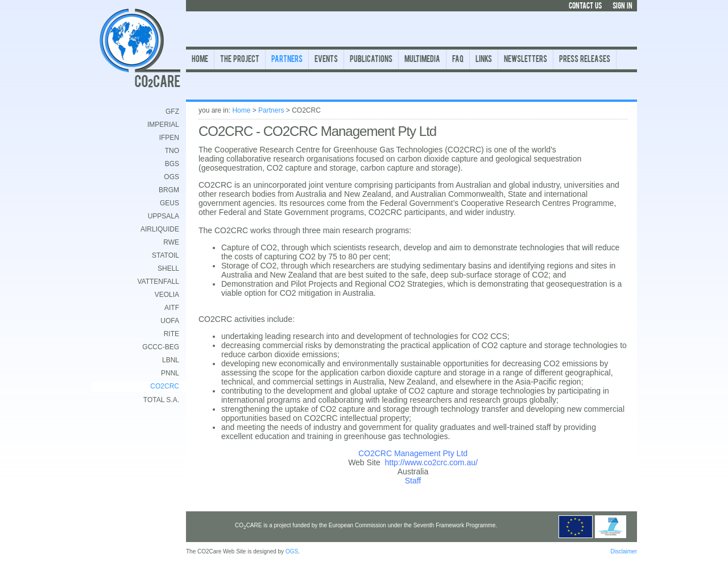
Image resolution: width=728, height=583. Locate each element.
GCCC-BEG (161, 347)
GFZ (172, 111)
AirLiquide (160, 229)
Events (326, 60)
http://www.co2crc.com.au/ (431, 462)
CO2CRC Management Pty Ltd (413, 453)
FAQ (458, 60)
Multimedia (422, 60)
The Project (240, 60)
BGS (172, 164)
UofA (170, 321)
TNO (172, 151)
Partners (287, 60)
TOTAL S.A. (161, 400)
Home (200, 60)
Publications (371, 60)
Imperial (163, 125)
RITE (171, 334)
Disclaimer (624, 551)
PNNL (170, 373)
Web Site (364, 462)
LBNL (171, 360)
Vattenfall (158, 282)
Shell (168, 268)
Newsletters (526, 60)
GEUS (169, 203)
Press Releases (585, 60)
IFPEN (169, 138)
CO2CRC (165, 386)
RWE (171, 242)
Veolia (167, 295)
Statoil (166, 255)
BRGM (169, 190)
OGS (171, 177)
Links (484, 60)
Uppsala (164, 216)
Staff (413, 481)
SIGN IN (622, 6)
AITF (172, 308)
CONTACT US (585, 6)
